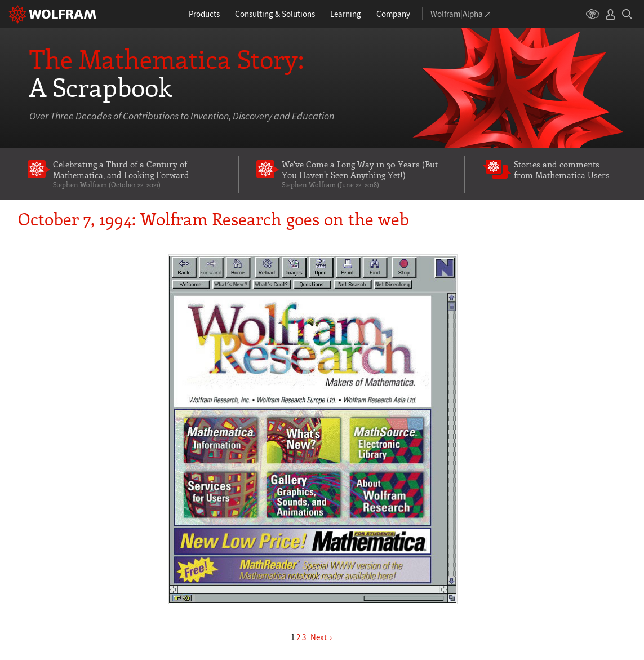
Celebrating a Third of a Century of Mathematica (137, 174)
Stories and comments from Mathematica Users (562, 169)
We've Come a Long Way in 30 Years (364, 174)
